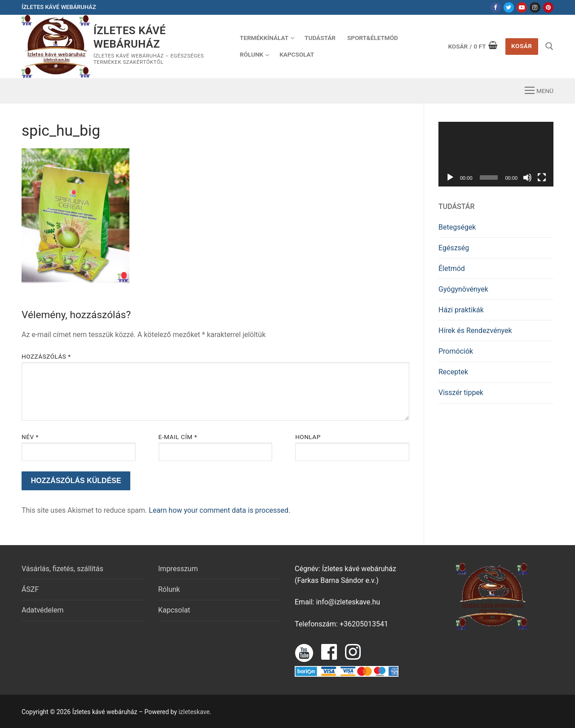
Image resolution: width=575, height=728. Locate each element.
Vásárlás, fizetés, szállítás (62, 569)
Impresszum (178, 569)
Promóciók (456, 351)
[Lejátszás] (450, 178)
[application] (496, 154)
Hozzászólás (46, 356)
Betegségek (457, 227)
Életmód (452, 269)
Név (30, 437)
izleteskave (194, 712)
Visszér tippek (461, 393)
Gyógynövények (463, 289)
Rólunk (169, 589)
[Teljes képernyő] (542, 178)
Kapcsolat (174, 610)
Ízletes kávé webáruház (130, 37)
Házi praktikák (461, 310)
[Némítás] (527, 178)
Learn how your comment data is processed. (219, 510)
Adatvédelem (42, 610)
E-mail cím (178, 437)
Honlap (308, 437)
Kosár (522, 46)
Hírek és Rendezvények (475, 331)
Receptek (453, 372)
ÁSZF (30, 589)
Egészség (454, 248)
